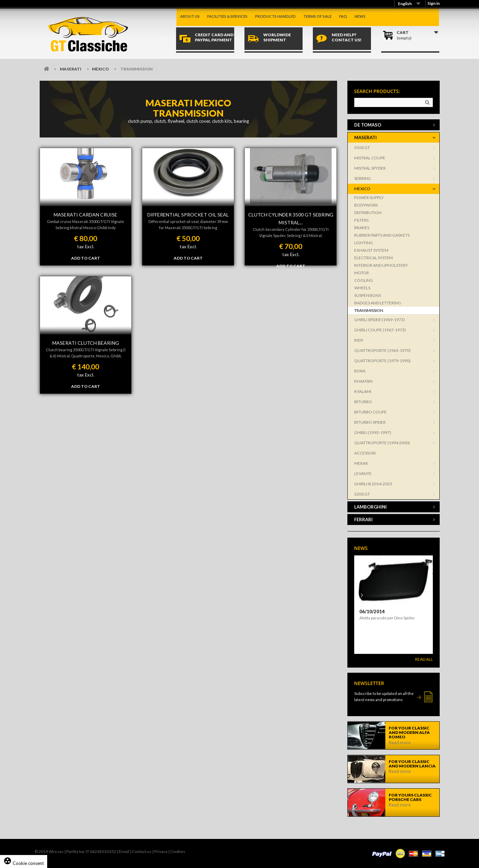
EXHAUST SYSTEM (371, 250)
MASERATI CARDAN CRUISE (85, 215)
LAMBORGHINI (370, 507)
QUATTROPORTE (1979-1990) (382, 361)
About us (190, 16)
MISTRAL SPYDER (370, 168)
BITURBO (363, 402)
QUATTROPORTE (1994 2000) (382, 443)
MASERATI (71, 69)
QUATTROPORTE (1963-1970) (382, 350)
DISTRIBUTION (368, 213)
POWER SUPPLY (369, 198)
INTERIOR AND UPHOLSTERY (381, 265)
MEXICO (100, 69)
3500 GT (362, 148)
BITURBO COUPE (370, 412)
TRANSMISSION (369, 310)
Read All (424, 659)
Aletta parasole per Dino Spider (387, 618)
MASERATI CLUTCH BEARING (86, 343)
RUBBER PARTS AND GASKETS (382, 235)
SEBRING (363, 178)
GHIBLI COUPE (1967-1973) (380, 330)
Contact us (142, 851)
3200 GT (362, 494)
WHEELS (362, 288)
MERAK (361, 463)
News (360, 16)
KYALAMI (363, 391)
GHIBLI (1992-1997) (373, 432)
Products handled (275, 16)
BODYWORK (366, 205)
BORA (360, 371)
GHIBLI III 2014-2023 (373, 484)
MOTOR (362, 273)
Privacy (161, 851)
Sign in (434, 3)
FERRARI (363, 520)
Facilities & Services (227, 16)
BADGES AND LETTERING (378, 303)
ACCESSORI (365, 453)
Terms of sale (317, 16)
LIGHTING (364, 243)
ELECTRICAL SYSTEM (374, 258)
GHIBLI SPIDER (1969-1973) (380, 320)
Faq (343, 16)
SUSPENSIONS (368, 295)
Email (124, 851)
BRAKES (362, 228)
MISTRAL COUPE (370, 158)
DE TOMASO (368, 125)
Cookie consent (24, 863)
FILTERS (361, 220)
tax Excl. (86, 247)
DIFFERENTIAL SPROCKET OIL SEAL (188, 215)
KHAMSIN (363, 381)
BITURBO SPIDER (370, 422)
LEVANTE (363, 474)
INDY (359, 340)
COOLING (364, 280)
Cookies (178, 851)
